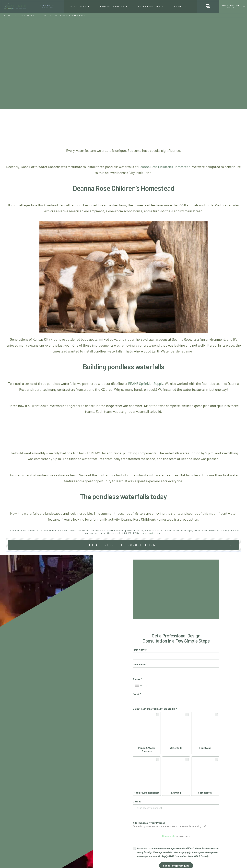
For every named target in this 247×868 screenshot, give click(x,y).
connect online (148, 533)
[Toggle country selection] (139, 686)
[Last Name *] (176, 671)
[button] (80, 6)
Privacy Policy (188, 809)
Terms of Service (207, 809)
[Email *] (176, 700)
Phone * (137, 679)
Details (137, 737)
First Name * (140, 650)
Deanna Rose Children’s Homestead (164, 167)
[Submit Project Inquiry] (176, 801)
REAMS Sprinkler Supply (146, 383)
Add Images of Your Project (149, 758)
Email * (137, 694)
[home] (32, 6)
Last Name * (140, 664)
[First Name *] (176, 656)
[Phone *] (181, 686)
